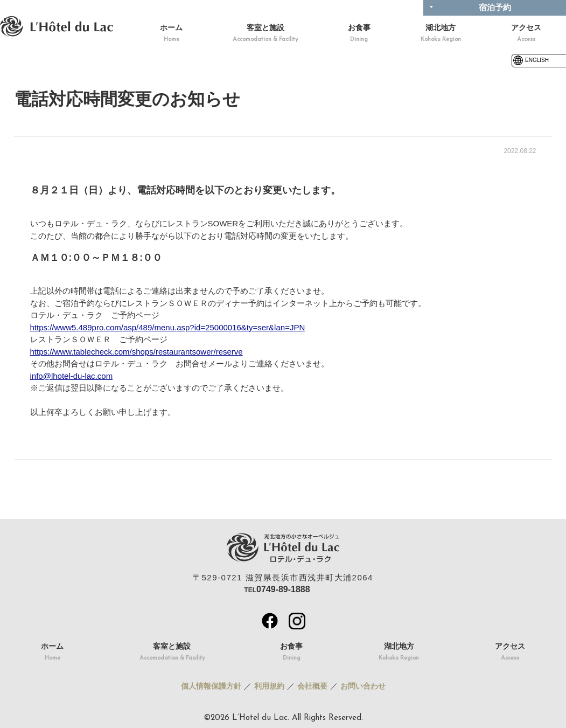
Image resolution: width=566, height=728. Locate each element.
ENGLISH (530, 60)
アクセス (526, 34)
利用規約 (269, 686)
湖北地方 (441, 34)
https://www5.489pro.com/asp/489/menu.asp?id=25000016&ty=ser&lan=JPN (168, 327)
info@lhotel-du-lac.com (72, 376)
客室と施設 (265, 34)
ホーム (171, 34)
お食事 (359, 34)
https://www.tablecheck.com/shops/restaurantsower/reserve (137, 352)
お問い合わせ (363, 686)
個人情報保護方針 (211, 686)
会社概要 (312, 686)
